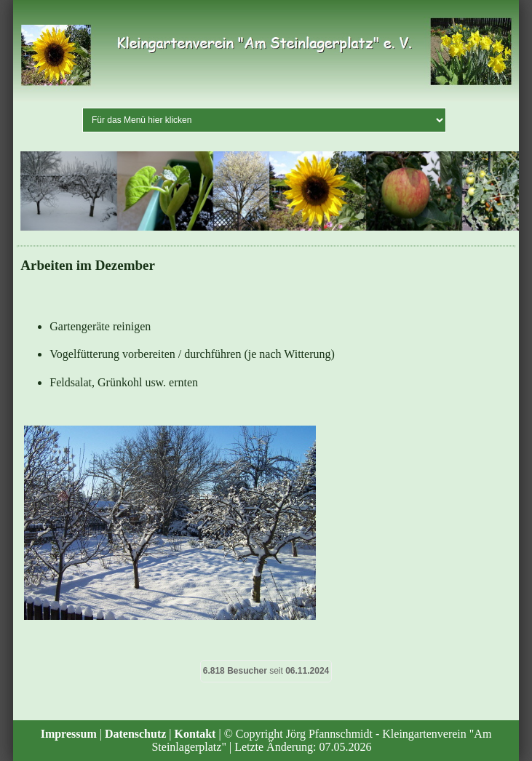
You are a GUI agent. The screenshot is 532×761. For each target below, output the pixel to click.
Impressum (69, 734)
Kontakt (195, 734)
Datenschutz (135, 734)
